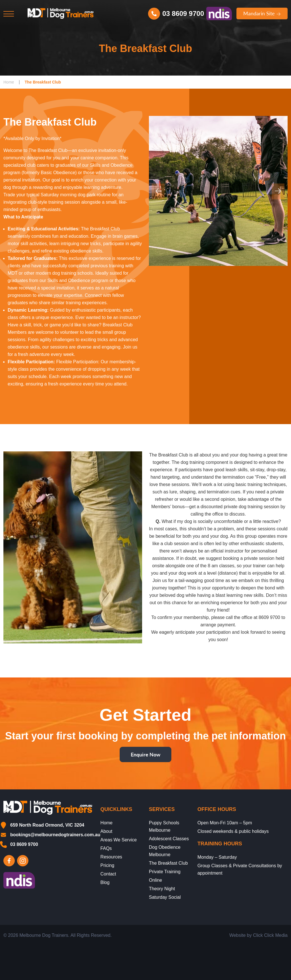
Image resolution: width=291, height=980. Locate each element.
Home (9, 82)
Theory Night (162, 889)
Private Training (165, 872)
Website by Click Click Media (258, 935)
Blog (105, 882)
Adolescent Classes (169, 839)
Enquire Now (145, 754)
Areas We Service (119, 840)
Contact (108, 874)
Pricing (107, 865)
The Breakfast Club (168, 863)
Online (155, 880)
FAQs (106, 848)
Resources (111, 857)
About (106, 831)
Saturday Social (165, 897)
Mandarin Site (262, 13)
